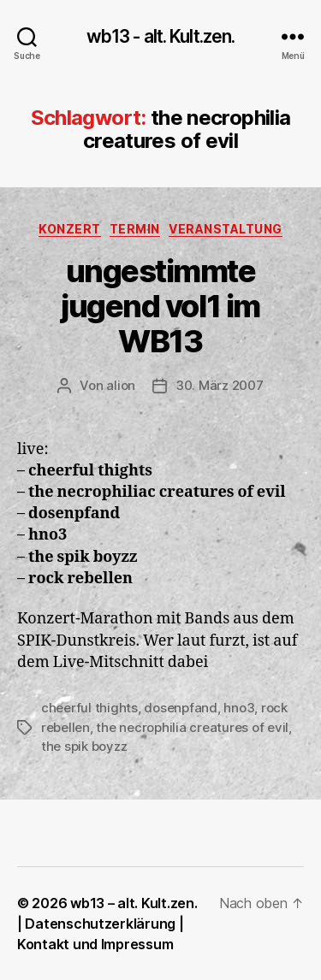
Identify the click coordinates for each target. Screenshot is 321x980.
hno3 (239, 708)
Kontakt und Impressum (95, 944)
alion (121, 385)
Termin (135, 229)
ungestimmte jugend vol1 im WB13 (160, 306)
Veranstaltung (226, 229)
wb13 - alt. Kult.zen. (161, 36)
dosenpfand (180, 708)
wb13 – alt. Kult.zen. (134, 903)
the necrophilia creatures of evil (192, 727)
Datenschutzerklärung (100, 924)
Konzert (70, 229)
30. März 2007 (220, 385)
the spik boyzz (84, 746)
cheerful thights (89, 708)
